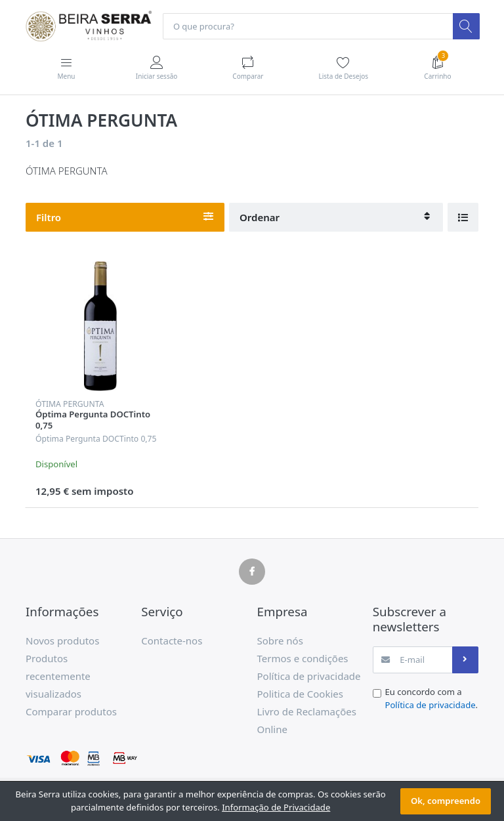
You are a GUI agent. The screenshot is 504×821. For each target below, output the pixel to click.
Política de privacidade (430, 705)
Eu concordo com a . (432, 699)
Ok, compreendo (446, 801)
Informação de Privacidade (276, 807)
